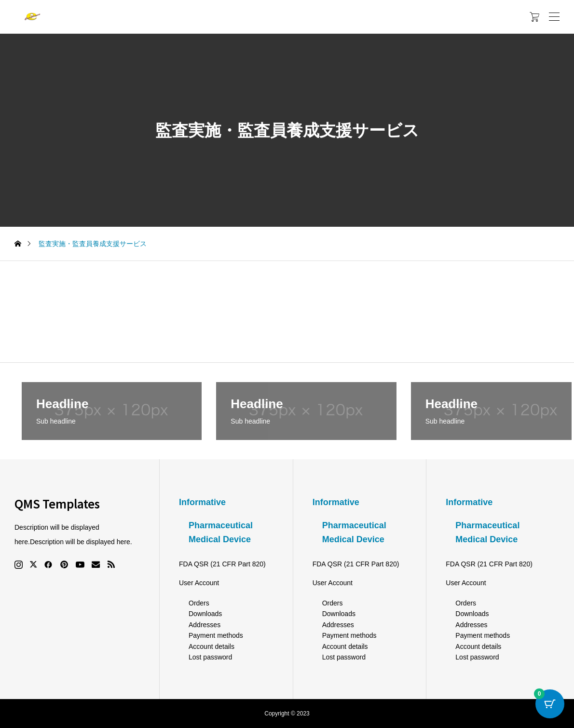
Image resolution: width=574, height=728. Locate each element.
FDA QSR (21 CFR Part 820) (222, 564)
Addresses (205, 625)
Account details (212, 646)
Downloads (205, 614)
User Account (199, 583)
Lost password (210, 657)
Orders (199, 603)
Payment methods (216, 635)
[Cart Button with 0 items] (550, 704)
